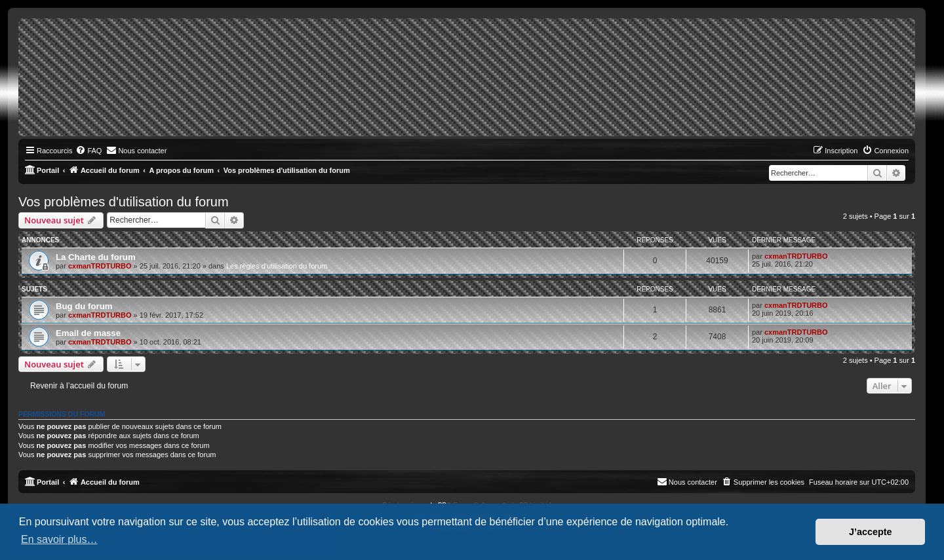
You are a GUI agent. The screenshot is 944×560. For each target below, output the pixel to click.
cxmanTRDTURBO (100, 266)
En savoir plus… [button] (59, 539)
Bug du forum (84, 306)
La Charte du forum (96, 257)
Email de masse (88, 333)
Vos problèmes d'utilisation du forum (124, 202)
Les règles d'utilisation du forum (277, 266)
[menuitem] (88, 151)
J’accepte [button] (871, 532)
